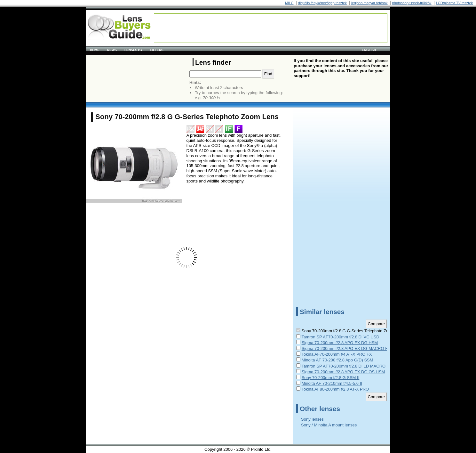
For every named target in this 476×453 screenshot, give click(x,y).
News (112, 50)
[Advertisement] (271, 28)
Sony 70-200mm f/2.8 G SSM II (331, 378)
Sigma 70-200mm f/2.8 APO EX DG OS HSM (343, 372)
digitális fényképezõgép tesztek (322, 3)
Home (95, 50)
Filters (157, 50)
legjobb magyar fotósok (369, 3)
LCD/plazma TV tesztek (454, 3)
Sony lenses (312, 419)
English (369, 50)
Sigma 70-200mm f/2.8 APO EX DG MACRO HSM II (350, 348)
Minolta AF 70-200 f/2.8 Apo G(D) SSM (337, 360)
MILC (289, 3)
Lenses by (134, 50)
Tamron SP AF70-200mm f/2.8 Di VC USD (340, 337)
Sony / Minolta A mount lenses (329, 425)
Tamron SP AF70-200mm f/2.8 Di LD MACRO (343, 366)
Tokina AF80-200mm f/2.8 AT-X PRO (335, 389)
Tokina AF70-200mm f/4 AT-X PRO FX (337, 354)
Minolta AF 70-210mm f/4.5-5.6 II (332, 383)
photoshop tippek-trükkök (412, 3)
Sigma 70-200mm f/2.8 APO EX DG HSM (340, 343)
